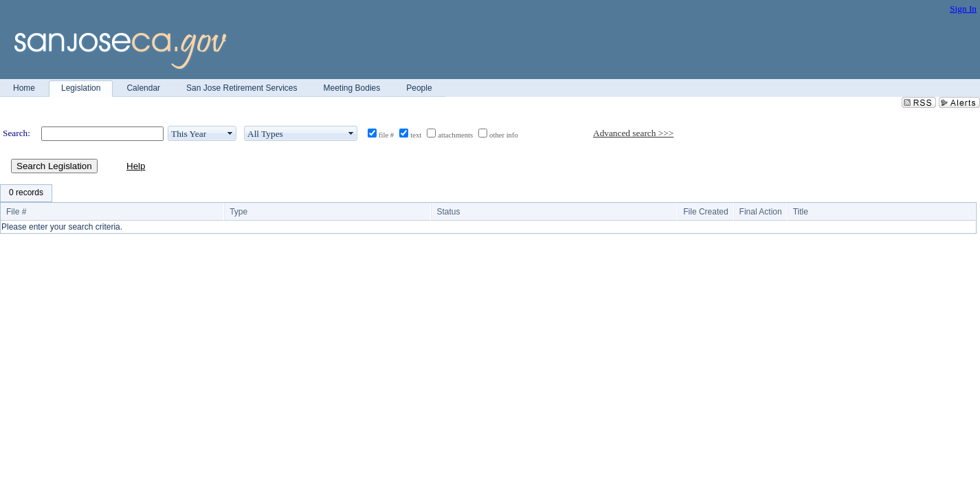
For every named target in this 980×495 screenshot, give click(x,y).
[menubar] (26, 193)
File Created (705, 212)
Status (448, 212)
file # (386, 135)
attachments (455, 135)
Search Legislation (54, 166)
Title (801, 212)
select (230, 133)
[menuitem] (26, 193)
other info (504, 135)
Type (238, 212)
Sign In (963, 9)
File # (16, 212)
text (416, 135)
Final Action (761, 212)
